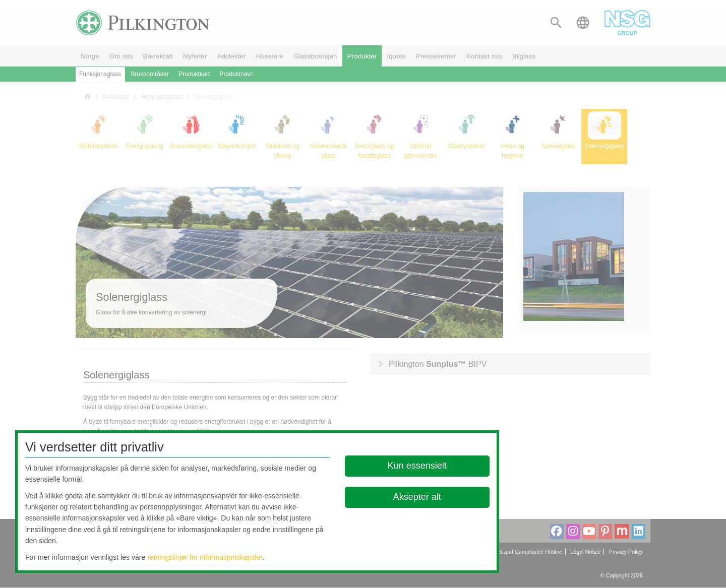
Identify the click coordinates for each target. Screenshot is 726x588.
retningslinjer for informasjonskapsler (205, 557)
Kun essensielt (417, 466)
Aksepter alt (417, 497)
